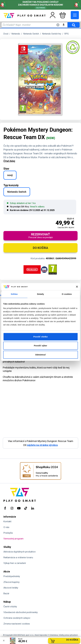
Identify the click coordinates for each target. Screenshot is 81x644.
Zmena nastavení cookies (17, 624)
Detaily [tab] (41, 294)
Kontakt (7, 521)
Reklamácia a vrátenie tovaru (18, 557)
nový (10, 175)
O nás (6, 527)
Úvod (6, 34)
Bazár (6, 593)
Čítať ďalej (9, 161)
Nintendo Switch (31, 34)
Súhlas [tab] (14, 294)
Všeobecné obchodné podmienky (21, 612)
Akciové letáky (11, 588)
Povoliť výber (40, 346)
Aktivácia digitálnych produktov (20, 552)
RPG (66, 34)
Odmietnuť (40, 355)
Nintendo (16, 34)
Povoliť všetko (41, 337)
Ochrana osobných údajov (17, 618)
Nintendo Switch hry (52, 34)
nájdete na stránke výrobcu (42, 445)
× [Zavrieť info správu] (4, 641)
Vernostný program (13, 539)
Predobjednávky (12, 576)
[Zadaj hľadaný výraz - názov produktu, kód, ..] (34, 25)
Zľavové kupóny (11, 582)
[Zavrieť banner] (77, 287)
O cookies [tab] (67, 294)
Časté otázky (10, 606)
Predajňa (8, 533)
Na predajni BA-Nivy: (26, 207)
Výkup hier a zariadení (15, 563)
